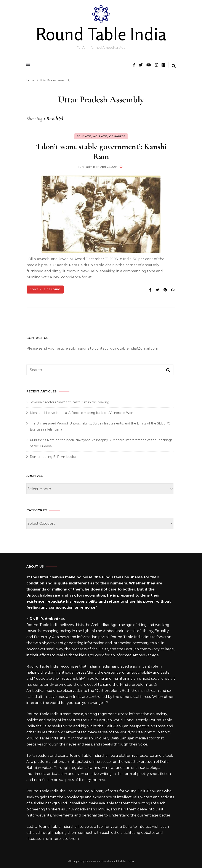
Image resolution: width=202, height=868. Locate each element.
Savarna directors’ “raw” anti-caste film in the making (70, 402)
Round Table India (101, 34)
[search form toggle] (174, 66)
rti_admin (88, 167)
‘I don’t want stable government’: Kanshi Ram (101, 151)
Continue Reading (45, 289)
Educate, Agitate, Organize (101, 136)
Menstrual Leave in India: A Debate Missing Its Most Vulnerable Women (84, 413)
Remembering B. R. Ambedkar (53, 457)
